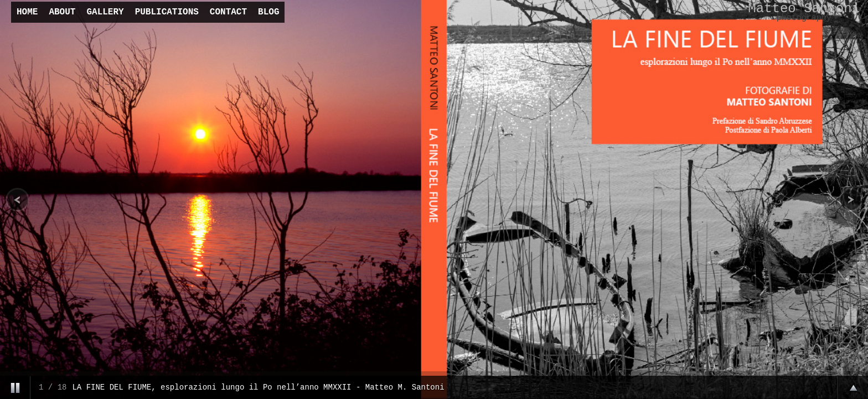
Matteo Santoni (804, 9)
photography (804, 18)
